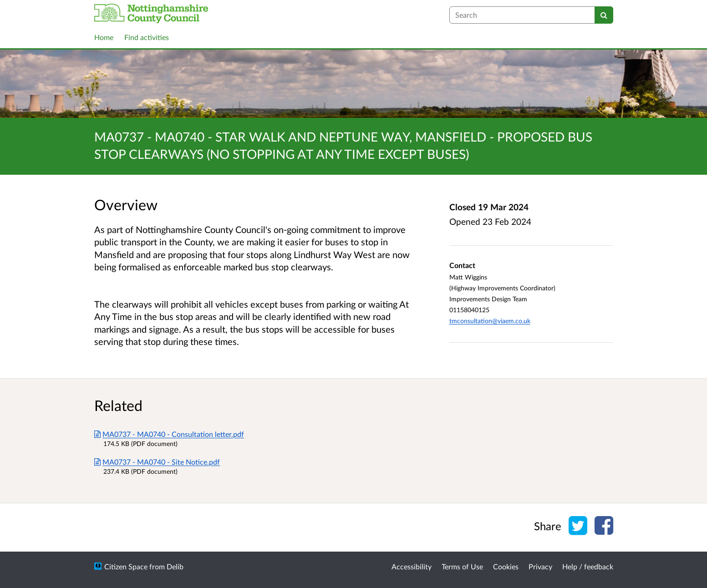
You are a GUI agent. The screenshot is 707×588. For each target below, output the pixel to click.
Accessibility (412, 566)
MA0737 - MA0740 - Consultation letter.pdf (169, 434)
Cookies (506, 566)
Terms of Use (462, 566)
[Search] (604, 15)
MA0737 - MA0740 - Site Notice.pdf (157, 462)
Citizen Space (126, 566)
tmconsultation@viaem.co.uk (490, 321)
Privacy (540, 566)
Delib (175, 566)
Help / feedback (588, 566)
